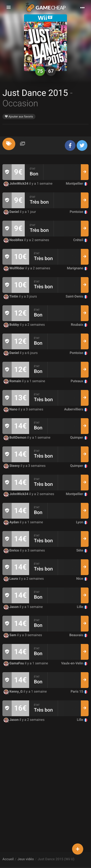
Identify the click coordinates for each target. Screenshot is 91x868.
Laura (11, 579)
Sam (10, 635)
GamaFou (14, 663)
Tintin (11, 297)
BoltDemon (15, 438)
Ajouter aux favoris (19, 117)
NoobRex (14, 240)
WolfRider (14, 268)
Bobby (12, 325)
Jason (12, 607)
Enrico (12, 551)
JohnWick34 (16, 184)
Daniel (12, 212)
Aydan (12, 522)
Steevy (12, 466)
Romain (13, 381)
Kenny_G (14, 692)
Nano (11, 409)
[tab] (9, 144)
